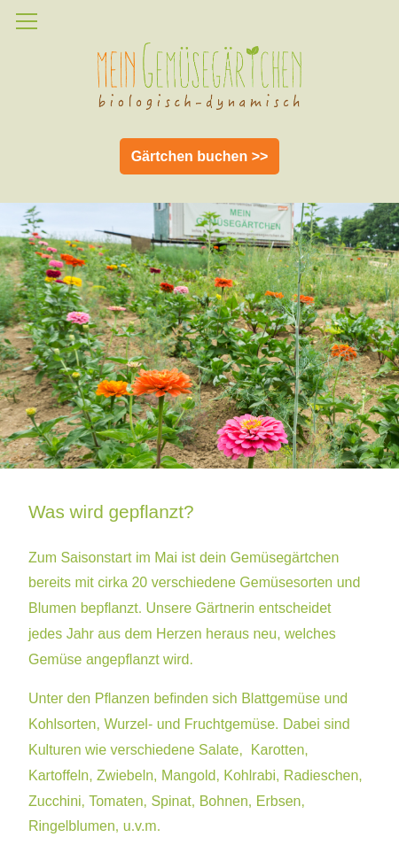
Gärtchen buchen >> (200, 156)
